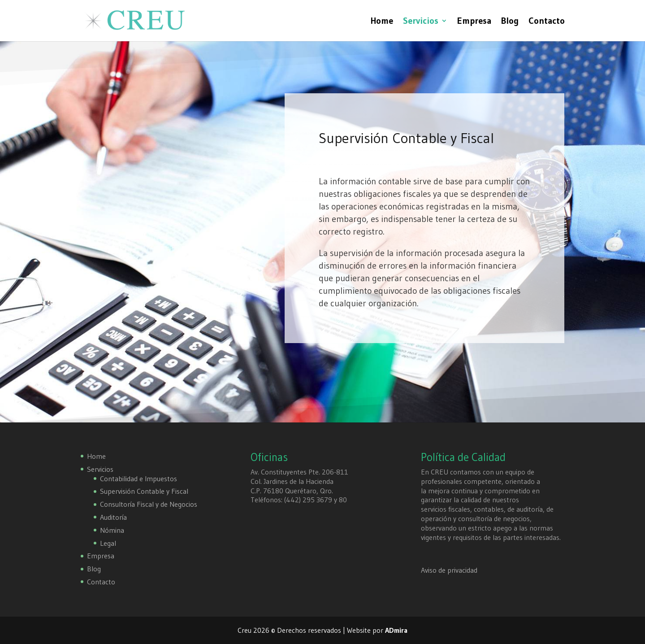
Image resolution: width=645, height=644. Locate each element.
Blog (510, 22)
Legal (108, 543)
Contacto (547, 22)
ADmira (396, 630)
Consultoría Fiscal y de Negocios (149, 504)
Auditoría (113, 517)
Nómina (112, 530)
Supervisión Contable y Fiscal (144, 491)
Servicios (421, 22)
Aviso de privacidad (449, 570)
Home (382, 22)
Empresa (474, 22)
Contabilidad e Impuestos (139, 479)
